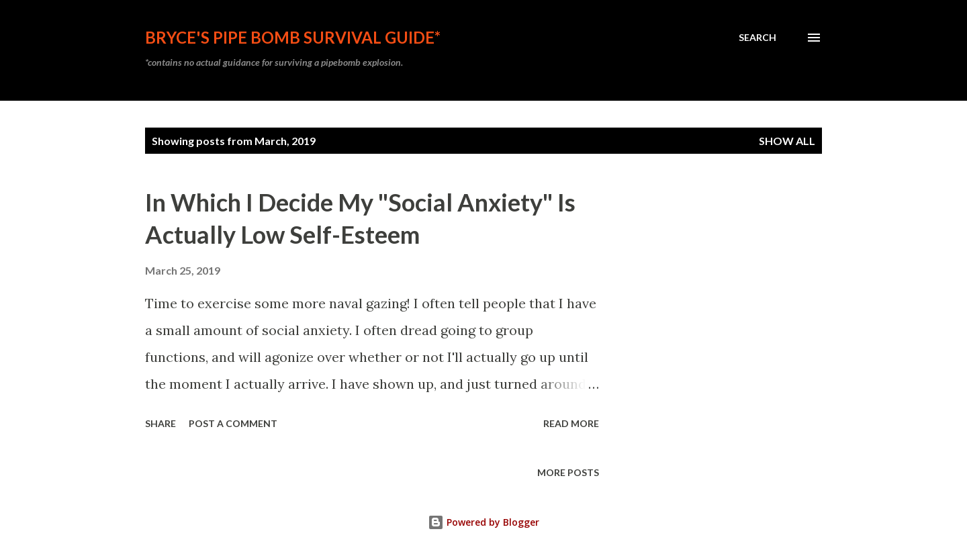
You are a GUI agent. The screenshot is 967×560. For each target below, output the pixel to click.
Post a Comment (233, 423)
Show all (787, 141)
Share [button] (160, 423)
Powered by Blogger (483, 522)
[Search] (757, 38)
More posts (568, 472)
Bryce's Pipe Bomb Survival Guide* (293, 37)
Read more (571, 423)
